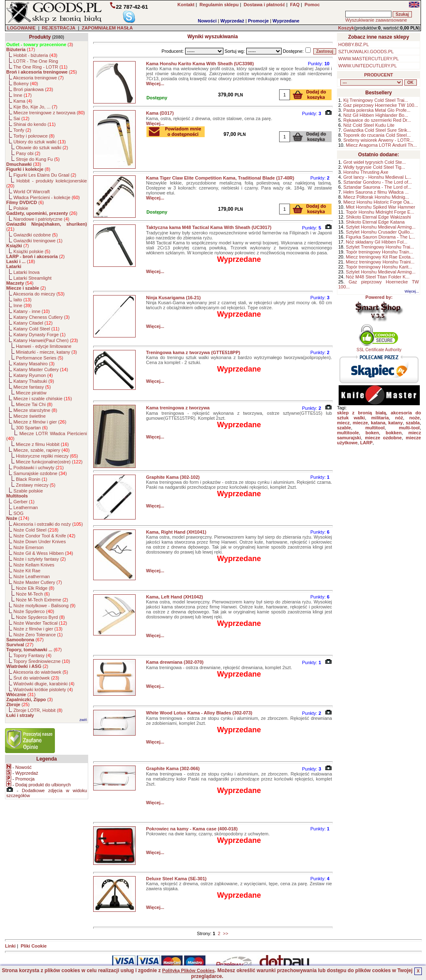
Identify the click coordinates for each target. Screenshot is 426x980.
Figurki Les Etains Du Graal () (45, 175)
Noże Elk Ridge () (35, 588)
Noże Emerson (28, 547)
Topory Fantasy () (32, 655)
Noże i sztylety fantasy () (40, 559)
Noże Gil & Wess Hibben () (43, 553)
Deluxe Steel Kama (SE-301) (176, 879)
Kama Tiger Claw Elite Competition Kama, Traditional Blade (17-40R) (220, 178)
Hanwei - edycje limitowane (43, 346)
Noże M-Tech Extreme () (42, 600)
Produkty (40, 37)
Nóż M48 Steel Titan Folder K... (378, 277)
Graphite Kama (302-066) (173, 768)
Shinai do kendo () (35, 124)
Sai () (21, 118)
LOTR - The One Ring (36, 61)
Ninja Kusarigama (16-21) (173, 298)
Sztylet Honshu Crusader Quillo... (380, 232)
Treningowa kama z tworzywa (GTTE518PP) (193, 352)
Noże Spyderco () (34, 611)
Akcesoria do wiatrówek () (41, 672)
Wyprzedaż (232, 21)
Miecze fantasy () (32, 387)
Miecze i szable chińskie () (43, 399)
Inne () (22, 95)
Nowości (207, 21)
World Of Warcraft (31, 192)
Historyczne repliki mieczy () (47, 456)
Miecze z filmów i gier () (40, 422)
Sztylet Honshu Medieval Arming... (381, 227)
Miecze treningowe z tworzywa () (49, 113)
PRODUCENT (379, 75)
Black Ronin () (31, 479)
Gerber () (24, 502)
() (40, 44)
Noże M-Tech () (33, 594)
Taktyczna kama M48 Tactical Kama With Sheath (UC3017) (209, 227)
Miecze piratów (31, 393)
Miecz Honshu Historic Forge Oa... (378, 202)
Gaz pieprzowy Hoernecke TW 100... (381, 105)
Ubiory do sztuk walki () (40, 142)
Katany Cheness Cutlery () (41, 317)
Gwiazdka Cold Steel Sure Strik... (377, 130)
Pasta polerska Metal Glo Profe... (377, 110)
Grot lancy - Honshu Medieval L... (377, 177)
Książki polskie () (32, 251)
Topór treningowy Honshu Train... (379, 252)
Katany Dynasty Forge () (39, 335)
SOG (18, 513)
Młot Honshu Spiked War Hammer (380, 207)
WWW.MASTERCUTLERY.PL (369, 59)
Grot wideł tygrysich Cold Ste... (374, 162)
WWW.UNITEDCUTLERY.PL (368, 66)
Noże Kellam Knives (34, 565)
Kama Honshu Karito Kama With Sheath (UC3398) (200, 64)
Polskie (21, 208)
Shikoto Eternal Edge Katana (375, 222)
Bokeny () (26, 84)
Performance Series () (40, 358)
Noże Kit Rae (27, 571)
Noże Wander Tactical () (40, 623)
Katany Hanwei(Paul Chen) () (46, 340)
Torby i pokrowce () (34, 136)
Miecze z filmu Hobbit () (42, 444)
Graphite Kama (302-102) (173, 477)
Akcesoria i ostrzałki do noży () (48, 524)
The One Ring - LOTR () (40, 67)
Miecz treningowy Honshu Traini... (380, 262)
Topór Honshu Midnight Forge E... (380, 212)
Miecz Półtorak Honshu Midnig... (376, 197)
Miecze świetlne (30, 416)
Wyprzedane (286, 21)
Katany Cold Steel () (36, 329)
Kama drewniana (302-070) (175, 662)
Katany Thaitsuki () (34, 381)
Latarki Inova (26, 272)
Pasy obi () (28, 153)
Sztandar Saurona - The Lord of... (377, 187)
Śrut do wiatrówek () (36, 678)
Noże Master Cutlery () (38, 582)
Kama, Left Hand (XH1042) (175, 597)
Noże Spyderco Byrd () (40, 617)
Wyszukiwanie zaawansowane (376, 20)
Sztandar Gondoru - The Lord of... (378, 182)
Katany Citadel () (33, 323)
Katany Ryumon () (33, 375)
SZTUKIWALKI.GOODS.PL (366, 52)
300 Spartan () (32, 428)
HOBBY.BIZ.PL (354, 44)
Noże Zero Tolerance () (38, 635)
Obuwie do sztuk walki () (42, 148)
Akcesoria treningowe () (39, 78)
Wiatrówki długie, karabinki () (44, 684)
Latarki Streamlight (32, 278)
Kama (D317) (160, 113)
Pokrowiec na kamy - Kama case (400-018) (192, 829)
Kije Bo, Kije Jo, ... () (35, 107)
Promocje (258, 21)
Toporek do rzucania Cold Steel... (377, 135)
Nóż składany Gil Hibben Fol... (376, 242)
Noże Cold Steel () (36, 530)
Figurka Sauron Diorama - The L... (380, 237)
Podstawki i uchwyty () (38, 468)
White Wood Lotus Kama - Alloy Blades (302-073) (199, 713)
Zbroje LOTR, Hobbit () (38, 710)
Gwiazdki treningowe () (38, 241)
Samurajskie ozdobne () (40, 473)
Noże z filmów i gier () (38, 629)
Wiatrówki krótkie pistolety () (43, 689)
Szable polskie (28, 491)
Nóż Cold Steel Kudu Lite (369, 125)
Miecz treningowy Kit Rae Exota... (380, 257)
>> (226, 933)
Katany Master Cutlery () (41, 369)
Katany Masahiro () (34, 364)
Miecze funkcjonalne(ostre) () (49, 462)
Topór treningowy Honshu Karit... (379, 267)
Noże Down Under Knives (40, 542)
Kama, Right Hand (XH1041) (176, 532)
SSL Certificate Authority (379, 348)
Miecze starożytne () (35, 410)
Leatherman (26, 507)
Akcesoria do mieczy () (39, 294)
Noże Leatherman (31, 576)
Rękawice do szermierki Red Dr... (377, 120)
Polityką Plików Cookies (188, 970)
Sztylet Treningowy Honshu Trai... (380, 247)
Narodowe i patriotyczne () (41, 219)
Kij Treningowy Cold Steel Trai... (376, 100)
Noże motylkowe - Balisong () (44, 606)
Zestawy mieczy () (36, 485)
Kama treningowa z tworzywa (178, 408)
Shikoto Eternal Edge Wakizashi (378, 217)
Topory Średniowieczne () (42, 661)
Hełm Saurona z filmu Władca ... (376, 192)
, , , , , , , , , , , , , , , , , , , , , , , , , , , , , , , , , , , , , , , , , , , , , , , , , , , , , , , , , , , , (372, 82)
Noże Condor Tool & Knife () (44, 536)
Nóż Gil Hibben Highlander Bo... (376, 115)
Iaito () (22, 300)
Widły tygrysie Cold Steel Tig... (374, 167)
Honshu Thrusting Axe (366, 172)
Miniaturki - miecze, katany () (46, 352)
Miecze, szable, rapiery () (41, 450)
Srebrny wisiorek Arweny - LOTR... (378, 140)
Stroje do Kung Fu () (38, 159)
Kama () (23, 101)
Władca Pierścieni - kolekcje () (47, 197)
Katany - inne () (31, 311)
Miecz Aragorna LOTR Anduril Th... (381, 145)
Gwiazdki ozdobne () (35, 235)
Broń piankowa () (33, 89)
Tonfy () (22, 130)
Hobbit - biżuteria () (35, 55)
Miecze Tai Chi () (34, 404)
